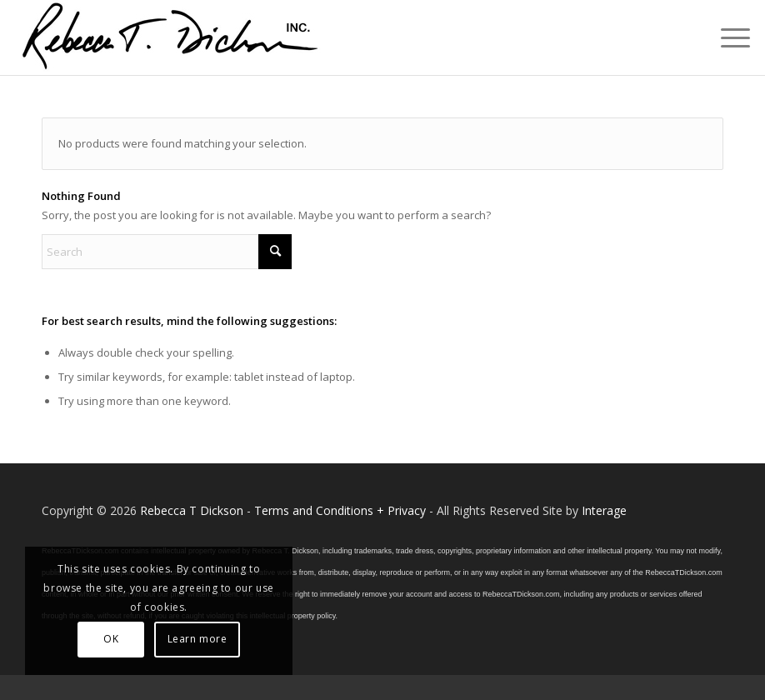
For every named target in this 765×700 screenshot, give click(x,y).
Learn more (197, 639)
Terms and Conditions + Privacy (340, 510)
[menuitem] (727, 37)
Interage (604, 510)
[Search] (167, 252)
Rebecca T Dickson (192, 510)
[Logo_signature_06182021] (171, 37)
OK (111, 639)
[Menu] (727, 37)
